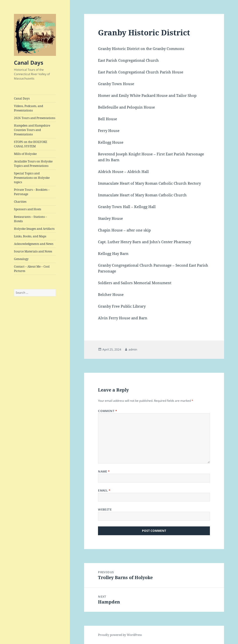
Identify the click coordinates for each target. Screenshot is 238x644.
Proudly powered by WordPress (120, 635)
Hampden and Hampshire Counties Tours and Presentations (32, 130)
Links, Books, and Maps (30, 236)
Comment (108, 411)
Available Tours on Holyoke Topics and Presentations (33, 164)
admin (133, 349)
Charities (20, 202)
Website (105, 509)
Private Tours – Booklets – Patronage (32, 192)
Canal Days (29, 62)
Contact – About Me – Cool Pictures (32, 269)
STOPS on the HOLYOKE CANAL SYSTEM (31, 144)
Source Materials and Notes (33, 251)
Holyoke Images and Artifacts (34, 229)
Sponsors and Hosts (27, 209)
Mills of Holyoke (25, 154)
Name (104, 471)
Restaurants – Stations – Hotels (30, 219)
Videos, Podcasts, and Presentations (28, 108)
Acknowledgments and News (34, 244)
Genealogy (21, 259)
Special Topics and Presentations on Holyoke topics (32, 178)
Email (104, 490)
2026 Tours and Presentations (35, 118)
